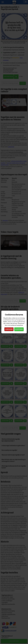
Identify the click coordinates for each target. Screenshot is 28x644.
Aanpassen (9, 329)
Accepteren (19, 329)
